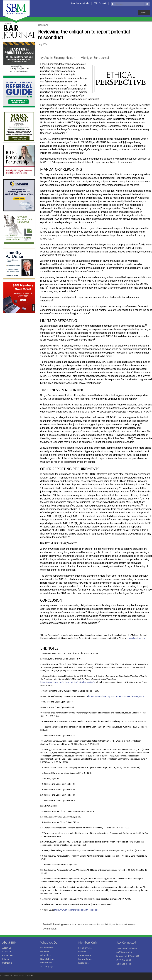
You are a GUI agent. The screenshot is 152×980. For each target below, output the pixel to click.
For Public (45, 951)
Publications (46, 963)
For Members (47, 948)
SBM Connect (100, 3)
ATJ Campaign (47, 966)
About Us (7, 948)
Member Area (85, 948)
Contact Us (7, 955)
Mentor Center (85, 959)
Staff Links (7, 963)
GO (147, 4)
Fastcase (82, 952)
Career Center (85, 955)
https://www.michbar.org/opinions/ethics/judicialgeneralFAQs (68, 682)
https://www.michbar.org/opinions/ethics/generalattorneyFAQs (116, 696)
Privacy (6, 959)
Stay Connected (126, 942)
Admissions (46, 955)
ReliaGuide (83, 963)
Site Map (7, 952)
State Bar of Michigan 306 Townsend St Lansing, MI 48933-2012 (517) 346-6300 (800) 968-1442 (128, 956)
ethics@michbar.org (136, 638)
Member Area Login (80, 3)
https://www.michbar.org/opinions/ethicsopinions (76, 910)
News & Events (47, 959)
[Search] (128, 4)
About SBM (10, 942)
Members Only (88, 942)
